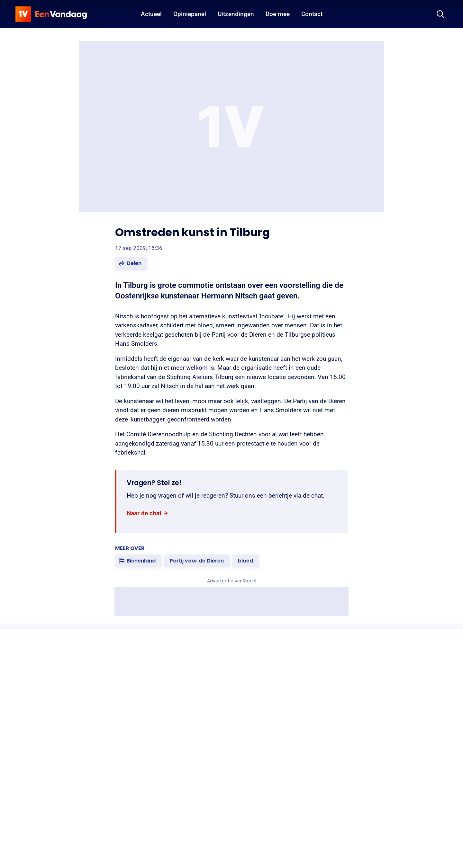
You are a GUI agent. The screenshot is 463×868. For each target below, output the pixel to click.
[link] (148, 514)
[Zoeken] (440, 14)
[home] (51, 14)
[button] (131, 263)
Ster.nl (249, 581)
